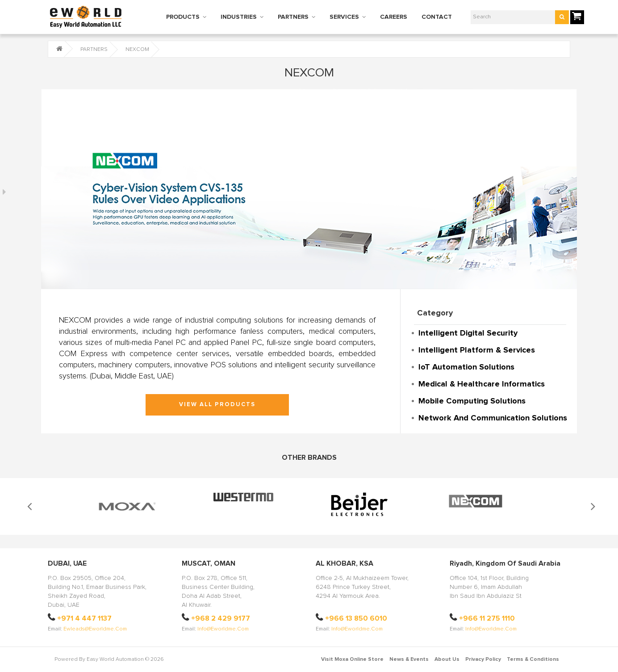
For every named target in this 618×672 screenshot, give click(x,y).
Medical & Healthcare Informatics (482, 384)
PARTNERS (293, 17)
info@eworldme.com (223, 629)
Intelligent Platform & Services (477, 350)
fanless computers (271, 332)
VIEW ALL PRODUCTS (217, 405)
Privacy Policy (483, 659)
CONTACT (437, 17)
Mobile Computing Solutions (472, 401)
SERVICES (344, 17)
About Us (447, 659)
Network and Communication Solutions (493, 418)
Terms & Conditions (533, 659)
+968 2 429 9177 (221, 618)
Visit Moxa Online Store (352, 659)
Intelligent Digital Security (468, 333)
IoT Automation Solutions (466, 367)
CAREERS (394, 17)
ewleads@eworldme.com (95, 629)
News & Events (409, 659)
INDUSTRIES (239, 17)
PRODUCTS (183, 17)
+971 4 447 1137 (84, 618)
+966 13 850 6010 (356, 618)
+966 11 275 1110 (487, 618)
